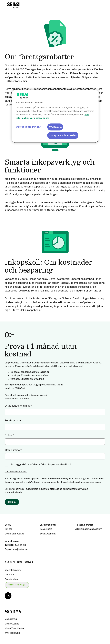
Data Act (9, 575)
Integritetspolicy (13, 570)
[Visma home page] (55, 611)
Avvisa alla (55, 127)
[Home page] (13, 5)
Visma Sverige (12, 624)
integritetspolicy (52, 482)
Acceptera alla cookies (63, 135)
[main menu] (104, 5)
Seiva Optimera (48, 534)
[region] (55, 116)
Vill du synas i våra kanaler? (88, 529)
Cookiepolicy (11, 579)
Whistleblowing (12, 633)
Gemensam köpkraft (15, 534)
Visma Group (11, 619)
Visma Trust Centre (14, 628)
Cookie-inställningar (17, 585)
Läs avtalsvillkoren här (16, 472)
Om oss (8, 529)
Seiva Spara (46, 529)
